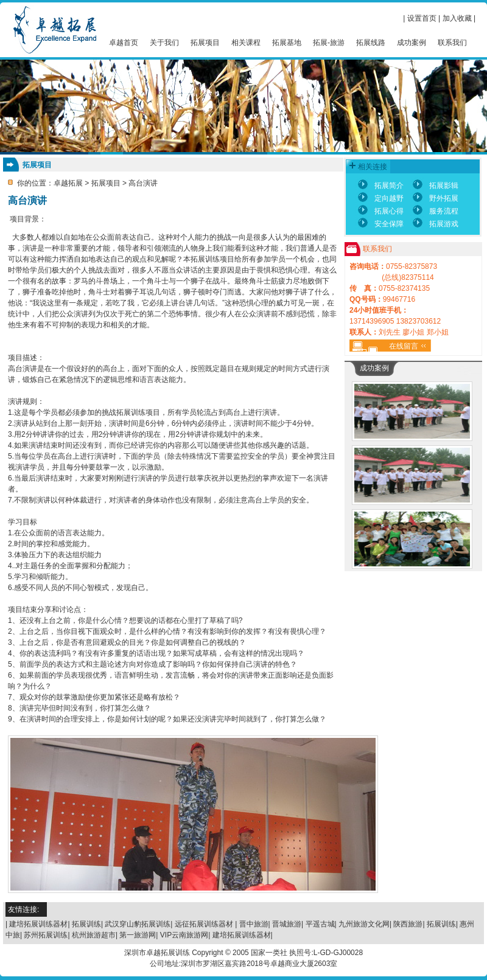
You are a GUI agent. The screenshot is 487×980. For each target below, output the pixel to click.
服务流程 (444, 211)
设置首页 (422, 18)
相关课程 (246, 43)
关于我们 (164, 43)
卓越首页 (124, 43)
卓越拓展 (68, 183)
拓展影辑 (444, 186)
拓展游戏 (444, 224)
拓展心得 (389, 211)
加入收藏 (457, 18)
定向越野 (389, 198)
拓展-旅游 (329, 43)
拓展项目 (205, 43)
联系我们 (452, 43)
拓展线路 (371, 43)
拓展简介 (389, 186)
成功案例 (412, 43)
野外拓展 (444, 198)
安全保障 (389, 224)
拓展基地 (287, 43)
